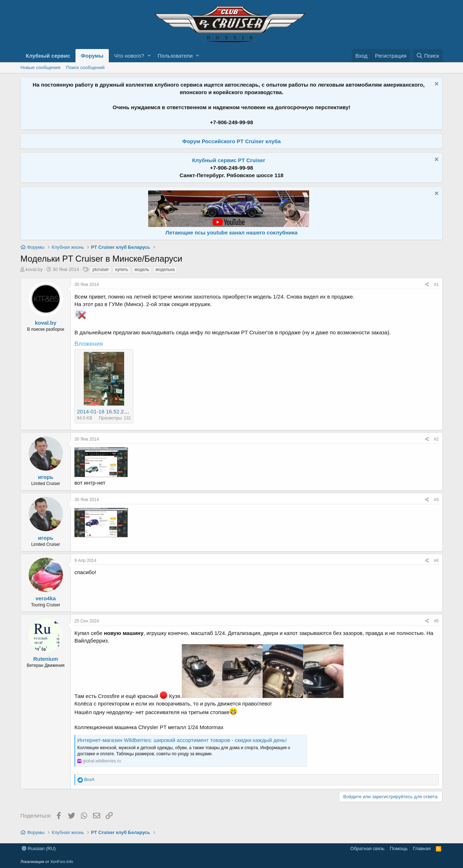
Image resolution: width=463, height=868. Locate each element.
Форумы (92, 56)
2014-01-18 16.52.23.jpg (106, 411)
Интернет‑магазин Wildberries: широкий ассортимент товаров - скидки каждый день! (182, 740)
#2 (436, 439)
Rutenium (46, 659)
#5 (436, 621)
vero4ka (46, 598)
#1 (436, 285)
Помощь (399, 848)
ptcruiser (101, 270)
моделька (165, 270)
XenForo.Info (62, 862)
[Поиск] (428, 56)
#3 (436, 500)
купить (122, 270)
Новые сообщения (40, 67)
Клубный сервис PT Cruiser (229, 160)
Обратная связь (367, 848)
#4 (436, 561)
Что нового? (129, 56)
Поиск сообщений (86, 67)
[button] (149, 56)
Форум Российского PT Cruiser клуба (231, 141)
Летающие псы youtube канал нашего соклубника (231, 232)
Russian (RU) (39, 848)
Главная (422, 848)
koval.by (34, 269)
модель (142, 270)
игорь (46, 477)
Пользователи (175, 56)
